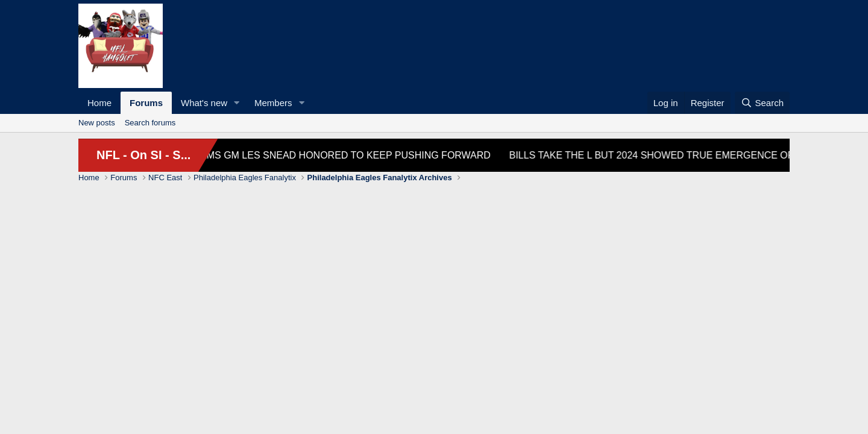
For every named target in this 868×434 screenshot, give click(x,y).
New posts (97, 123)
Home (99, 103)
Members (273, 103)
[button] (237, 103)
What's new (204, 103)
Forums (146, 103)
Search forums (150, 123)
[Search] (762, 103)
